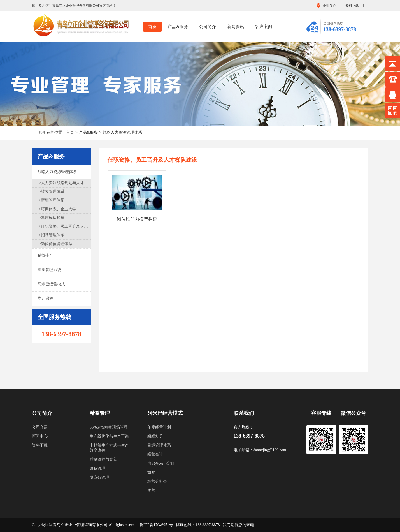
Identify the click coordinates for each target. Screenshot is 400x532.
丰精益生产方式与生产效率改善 (109, 448)
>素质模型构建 (52, 218)
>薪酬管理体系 (52, 200)
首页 (152, 27)
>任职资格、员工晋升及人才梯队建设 (65, 226)
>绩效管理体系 (52, 192)
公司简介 (208, 27)
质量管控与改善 (103, 460)
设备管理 (97, 469)
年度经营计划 (159, 427)
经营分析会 (157, 481)
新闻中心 (40, 436)
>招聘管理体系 (52, 235)
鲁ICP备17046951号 (156, 525)
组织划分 (155, 436)
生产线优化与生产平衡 (109, 436)
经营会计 (155, 454)
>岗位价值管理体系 (55, 244)
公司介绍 (40, 427)
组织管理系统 (49, 270)
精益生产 (45, 255)
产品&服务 (178, 27)
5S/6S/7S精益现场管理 (109, 427)
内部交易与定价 (161, 463)
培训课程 (45, 298)
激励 (151, 472)
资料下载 (352, 6)
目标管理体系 (159, 445)
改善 (151, 490)
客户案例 (264, 27)
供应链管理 (99, 477)
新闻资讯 (236, 27)
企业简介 (329, 6)
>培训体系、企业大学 (57, 209)
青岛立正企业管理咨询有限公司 (80, 525)
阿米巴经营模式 (51, 284)
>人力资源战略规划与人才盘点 (65, 183)
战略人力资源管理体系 (122, 132)
